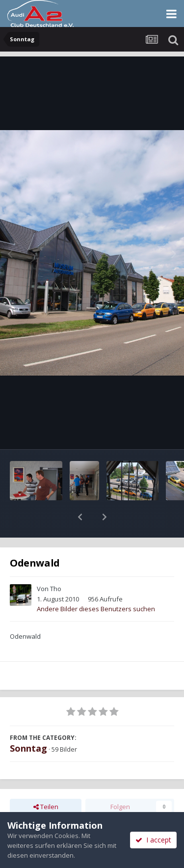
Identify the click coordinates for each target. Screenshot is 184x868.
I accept (153, 840)
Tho (56, 563)
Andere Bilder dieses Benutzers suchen (96, 583)
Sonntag (28, 723)
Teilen (46, 781)
